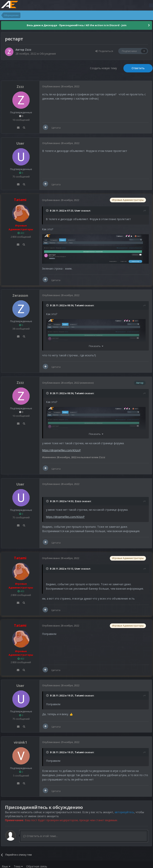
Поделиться (104, 51)
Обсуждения (48, 54)
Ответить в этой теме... (40, 836)
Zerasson (20, 295)
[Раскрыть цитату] (48, 211)
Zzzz (28, 50)
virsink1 (20, 742)
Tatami (79, 305)
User (20, 143)
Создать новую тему (103, 68)
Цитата (56, 128)
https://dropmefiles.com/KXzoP (62, 450)
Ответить (138, 68)
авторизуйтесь (124, 812)
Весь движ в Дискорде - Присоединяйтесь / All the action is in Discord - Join (77, 25)
